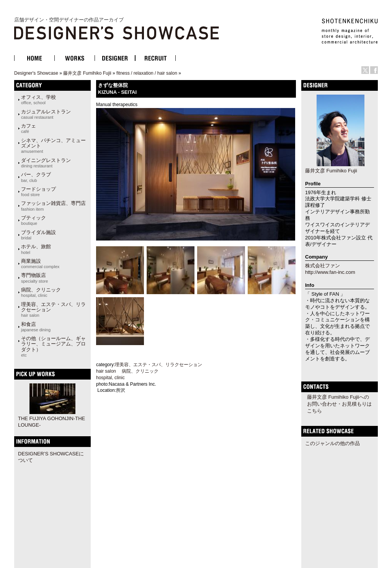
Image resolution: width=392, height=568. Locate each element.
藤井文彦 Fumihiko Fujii (87, 73)
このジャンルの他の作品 (332, 443)
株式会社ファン (323, 266)
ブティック (33, 220)
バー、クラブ (36, 177)
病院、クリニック (41, 292)
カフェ (29, 128)
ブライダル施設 (38, 235)
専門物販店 (34, 278)
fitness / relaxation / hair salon (147, 73)
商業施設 (40, 264)
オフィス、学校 (38, 100)
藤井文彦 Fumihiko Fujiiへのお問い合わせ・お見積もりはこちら (339, 404)
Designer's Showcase (36, 73)
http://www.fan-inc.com (330, 272)
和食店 (36, 327)
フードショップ (38, 192)
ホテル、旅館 (36, 249)
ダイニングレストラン (46, 163)
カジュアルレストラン (46, 114)
